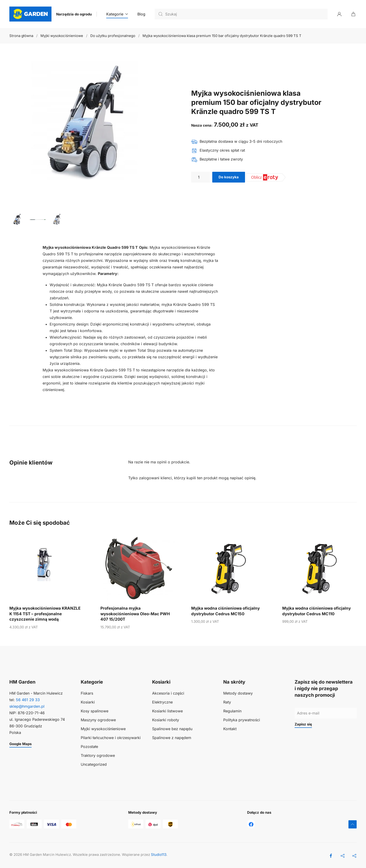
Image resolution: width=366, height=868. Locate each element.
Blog (141, 14)
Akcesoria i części (168, 693)
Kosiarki (88, 702)
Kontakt (230, 729)
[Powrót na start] (30, 14)
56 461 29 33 (28, 700)
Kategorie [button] (117, 14)
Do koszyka (229, 177)
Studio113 (159, 855)
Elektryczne (162, 702)
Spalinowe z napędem (172, 738)
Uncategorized (94, 764)
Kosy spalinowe (95, 711)
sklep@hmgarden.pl (27, 706)
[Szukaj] (241, 14)
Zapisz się (303, 724)
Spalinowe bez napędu (172, 729)
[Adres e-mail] (326, 713)
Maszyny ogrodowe (98, 720)
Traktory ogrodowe (98, 755)
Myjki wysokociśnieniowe (103, 729)
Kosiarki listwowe (167, 711)
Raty (227, 702)
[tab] (18, 220)
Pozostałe (89, 747)
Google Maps (20, 744)
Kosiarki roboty (166, 720)
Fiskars (87, 693)
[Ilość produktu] (201, 177)
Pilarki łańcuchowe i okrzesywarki (111, 738)
